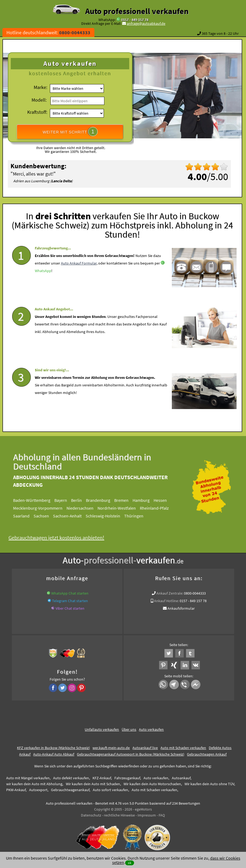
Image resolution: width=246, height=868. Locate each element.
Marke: (40, 87)
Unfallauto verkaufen (102, 729)
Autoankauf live (145, 748)
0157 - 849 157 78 (135, 20)
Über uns (129, 729)
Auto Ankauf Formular (79, 276)
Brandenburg (103, 500)
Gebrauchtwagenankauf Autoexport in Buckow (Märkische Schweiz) (131, 754)
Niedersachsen (85, 508)
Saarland (26, 516)
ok (130, 863)
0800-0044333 (195, 593)
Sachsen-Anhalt (72, 516)
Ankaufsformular (181, 608)
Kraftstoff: (37, 112)
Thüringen (139, 516)
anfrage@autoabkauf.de (146, 23)
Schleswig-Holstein (108, 516)
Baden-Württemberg (37, 500)
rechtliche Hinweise (119, 815)
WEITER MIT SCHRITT (70, 132)
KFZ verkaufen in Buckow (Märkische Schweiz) (53, 748)
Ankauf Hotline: (166, 601)
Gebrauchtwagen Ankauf (207, 754)
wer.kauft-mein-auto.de (111, 748)
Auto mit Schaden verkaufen (183, 748)
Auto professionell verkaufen (137, 11)
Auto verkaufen (151, 729)
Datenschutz (91, 815)
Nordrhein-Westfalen (122, 508)
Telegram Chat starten (70, 601)
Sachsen (46, 516)
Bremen (126, 500)
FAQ (162, 815)
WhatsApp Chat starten (70, 593)
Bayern (66, 500)
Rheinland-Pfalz (159, 508)
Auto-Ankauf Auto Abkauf (54, 754)
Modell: (39, 100)
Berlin (81, 500)
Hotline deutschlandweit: (48, 32)
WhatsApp (43, 283)
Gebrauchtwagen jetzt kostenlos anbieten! (61, 538)
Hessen (165, 500)
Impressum (147, 815)
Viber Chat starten (70, 608)
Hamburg (146, 500)
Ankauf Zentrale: (170, 593)
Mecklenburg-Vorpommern (43, 508)
